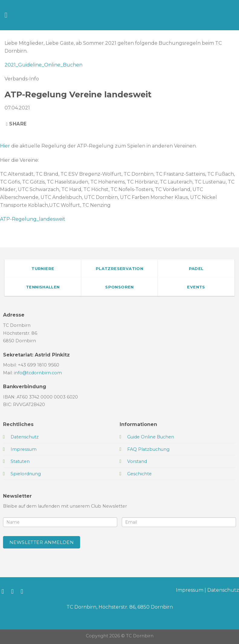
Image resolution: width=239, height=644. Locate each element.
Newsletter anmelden (42, 542)
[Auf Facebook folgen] (5, 591)
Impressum (190, 590)
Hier (5, 146)
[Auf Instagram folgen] (14, 591)
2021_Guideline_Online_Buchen (44, 65)
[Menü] (8, 15)
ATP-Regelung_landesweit (33, 219)
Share (16, 124)
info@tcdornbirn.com (38, 373)
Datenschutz (223, 590)
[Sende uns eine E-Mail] (24, 591)
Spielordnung (26, 474)
